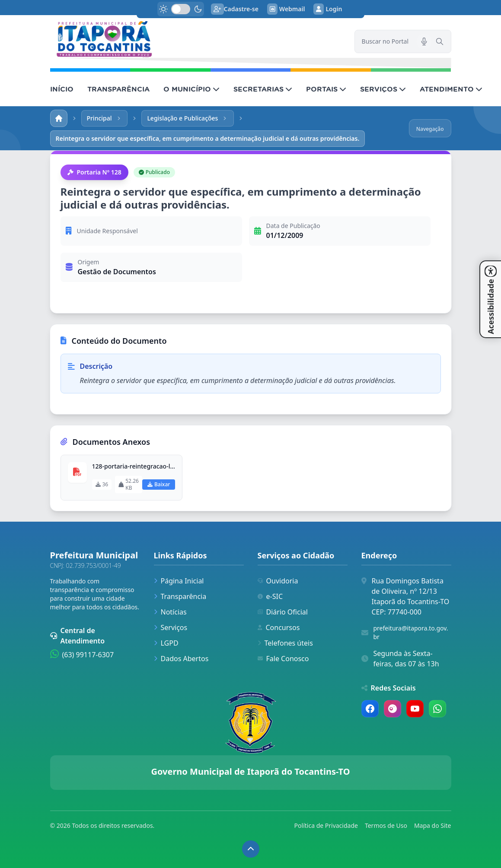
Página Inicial (179, 581)
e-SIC (270, 596)
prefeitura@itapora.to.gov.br (411, 632)
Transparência (180, 596)
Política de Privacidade (326, 825)
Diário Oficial (283, 612)
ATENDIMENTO (451, 89)
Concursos (279, 627)
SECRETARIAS (263, 89)
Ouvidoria (278, 581)
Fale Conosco (283, 659)
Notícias (170, 612)
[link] (197, 40)
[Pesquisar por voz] (424, 41)
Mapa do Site (433, 825)
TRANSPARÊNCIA (118, 89)
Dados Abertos (181, 659)
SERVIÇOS (383, 89)
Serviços (171, 627)
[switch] (181, 9)
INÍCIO (62, 89)
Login (328, 9)
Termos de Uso (386, 825)
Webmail (286, 9)
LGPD (166, 643)
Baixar (159, 484)
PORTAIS (326, 89)
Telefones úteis (285, 643)
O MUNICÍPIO (191, 89)
